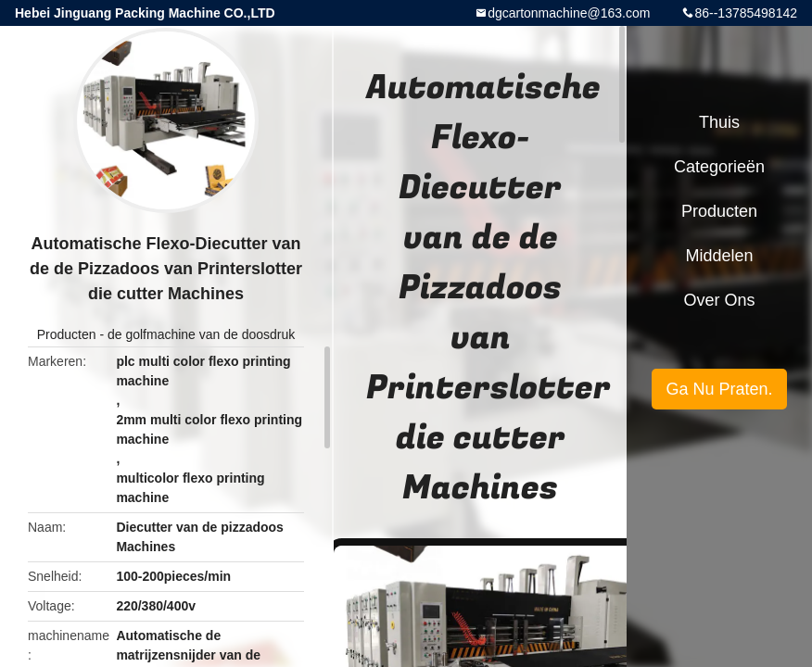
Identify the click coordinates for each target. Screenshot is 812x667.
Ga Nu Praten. (719, 389)
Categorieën (719, 167)
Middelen (719, 256)
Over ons (719, 300)
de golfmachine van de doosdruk (201, 334)
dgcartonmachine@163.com (569, 13)
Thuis (719, 122)
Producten (67, 334)
